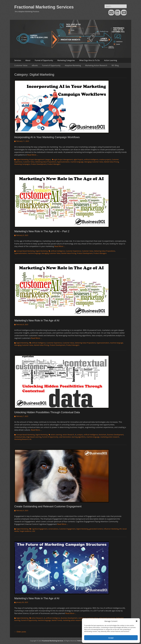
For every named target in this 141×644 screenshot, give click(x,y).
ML (31, 439)
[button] (137, 621)
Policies (80, 641)
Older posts (20, 632)
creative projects (105, 159)
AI (76, 435)
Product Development (39, 164)
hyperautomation (63, 162)
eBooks (35, 65)
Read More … (33, 155)
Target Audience (25, 531)
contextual (82, 618)
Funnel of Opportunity (44, 60)
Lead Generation (65, 437)
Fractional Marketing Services (44, 7)
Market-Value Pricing (111, 162)
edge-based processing (107, 618)
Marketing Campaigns (22, 164)
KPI (120, 529)
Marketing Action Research (96, 65)
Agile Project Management (63, 159)
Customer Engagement (67, 529)
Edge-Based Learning (34, 437)
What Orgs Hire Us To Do (90, 60)
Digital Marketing (22, 159)
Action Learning (110, 60)
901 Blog (115, 65)
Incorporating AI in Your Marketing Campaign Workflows (47, 137)
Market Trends (57, 620)
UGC (34, 531)
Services (18, 60)
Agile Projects (78, 159)
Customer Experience (73, 251)
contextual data (20, 437)
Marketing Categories (66, 60)
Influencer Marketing (111, 529)
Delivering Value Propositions (46, 162)
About (28, 60)
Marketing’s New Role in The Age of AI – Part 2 (42, 231)
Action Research (68, 435)
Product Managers (54, 164)
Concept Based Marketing (25, 251)
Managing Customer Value (94, 162)
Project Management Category (40, 159)
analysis (80, 435)
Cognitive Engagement (39, 529)
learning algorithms (79, 437)
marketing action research (110, 437)
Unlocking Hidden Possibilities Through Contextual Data (47, 412)
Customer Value (21, 65)
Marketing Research (21, 439)
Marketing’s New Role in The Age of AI (37, 320)
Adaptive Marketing (73, 65)
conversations (53, 529)
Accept (111, 638)
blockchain (103, 435)
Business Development (115, 435)
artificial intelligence (91, 159)
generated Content (96, 529)
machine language (77, 162)
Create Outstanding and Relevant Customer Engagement (48, 506)
